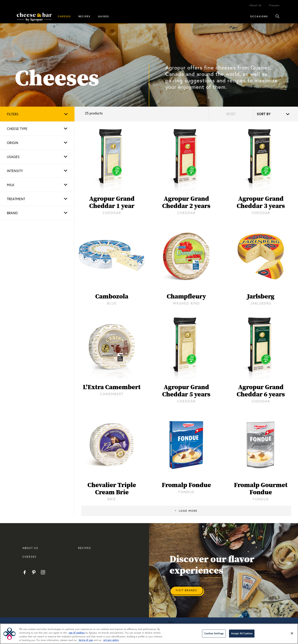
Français (274, 5)
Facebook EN (25, 572)
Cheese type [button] (17, 129)
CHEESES (29, 557)
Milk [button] (11, 185)
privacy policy (111, 640)
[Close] (292, 633)
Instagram (43, 572)
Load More (188, 511)
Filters (13, 114)
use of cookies (77, 633)
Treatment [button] (16, 199)
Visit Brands (186, 590)
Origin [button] (13, 143)
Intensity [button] (15, 171)
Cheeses (64, 16)
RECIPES (85, 548)
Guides (104, 16)
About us (30, 548)
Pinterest (34, 572)
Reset (231, 114)
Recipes (84, 16)
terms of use (86, 640)
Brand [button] (12, 213)
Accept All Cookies (242, 633)
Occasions (259, 16)
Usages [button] (13, 157)
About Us (255, 5)
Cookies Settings (214, 633)
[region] (149, 634)
